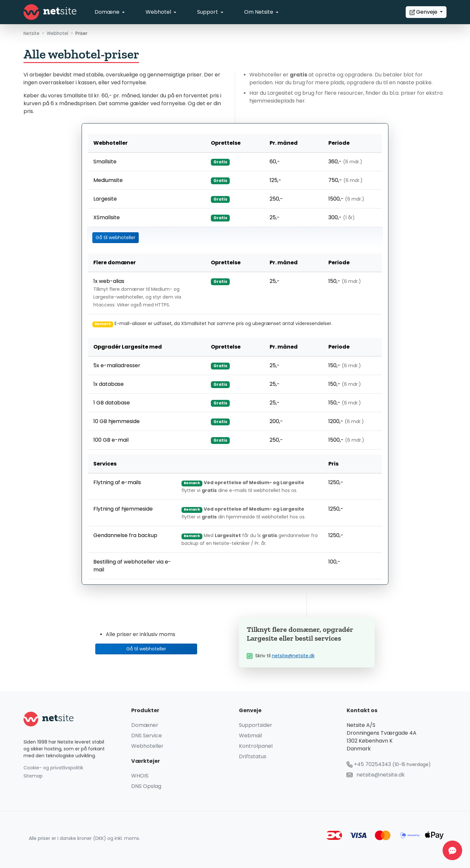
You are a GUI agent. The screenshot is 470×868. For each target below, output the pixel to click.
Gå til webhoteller (116, 238)
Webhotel (57, 33)
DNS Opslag (146, 786)
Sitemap (33, 776)
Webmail (250, 736)
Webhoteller (147, 746)
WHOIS (140, 776)
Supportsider (256, 725)
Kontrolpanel (256, 746)
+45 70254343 (372, 764)
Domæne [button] (108, 12)
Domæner (145, 725)
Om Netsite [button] (259, 12)
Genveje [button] (424, 12)
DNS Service (147, 736)
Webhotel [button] (159, 12)
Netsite (31, 33)
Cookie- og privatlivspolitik (53, 768)
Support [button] (208, 12)
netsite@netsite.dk (293, 656)
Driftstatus (253, 756)
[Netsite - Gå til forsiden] (50, 12)
